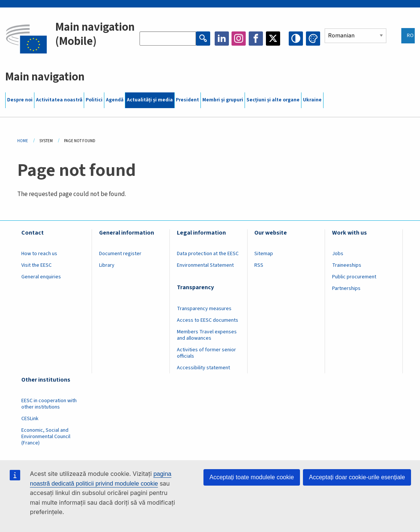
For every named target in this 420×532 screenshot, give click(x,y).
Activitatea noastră (59, 100)
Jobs (338, 254)
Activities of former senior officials (206, 353)
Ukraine (312, 100)
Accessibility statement (203, 368)
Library (107, 265)
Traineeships (347, 265)
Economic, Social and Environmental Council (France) (46, 437)
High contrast (296, 39)
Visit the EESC (36, 265)
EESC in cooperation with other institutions (49, 404)
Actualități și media (150, 100)
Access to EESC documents (208, 320)
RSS (259, 265)
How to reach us (39, 254)
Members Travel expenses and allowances (207, 335)
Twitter (273, 39)
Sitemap (264, 254)
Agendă (115, 100)
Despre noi (20, 100)
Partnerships (346, 288)
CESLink (30, 419)
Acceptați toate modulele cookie (252, 477)
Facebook (256, 39)
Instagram (239, 39)
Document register (120, 254)
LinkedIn (222, 39)
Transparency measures (204, 309)
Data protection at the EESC (208, 254)
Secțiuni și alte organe (273, 100)
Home (23, 141)
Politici (94, 100)
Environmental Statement (205, 265)
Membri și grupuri (223, 100)
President (187, 100)
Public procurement (354, 277)
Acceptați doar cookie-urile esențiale (357, 477)
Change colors (313, 39)
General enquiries (41, 277)
